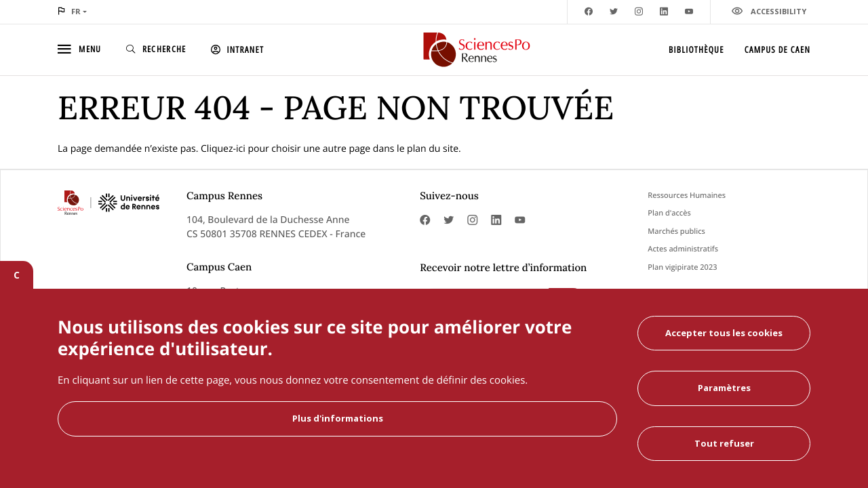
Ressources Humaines (687, 196)
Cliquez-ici (223, 149)
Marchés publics (676, 231)
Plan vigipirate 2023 (682, 267)
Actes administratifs (683, 249)
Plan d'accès (669, 213)
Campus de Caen (777, 49)
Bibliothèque (696, 49)
